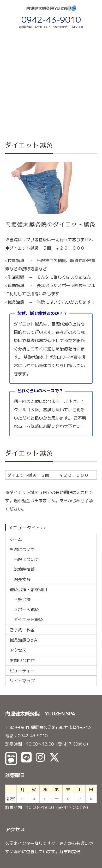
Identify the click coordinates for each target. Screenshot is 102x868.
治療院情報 (24, 569)
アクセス (18, 650)
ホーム (16, 539)
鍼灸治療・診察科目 (28, 589)
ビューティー (22, 670)
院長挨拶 (22, 579)
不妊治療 (22, 599)
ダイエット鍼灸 (28, 619)
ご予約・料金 (22, 630)
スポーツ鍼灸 (26, 609)
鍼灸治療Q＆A (23, 640)
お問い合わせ (22, 660)
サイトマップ (22, 681)
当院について (22, 549)
